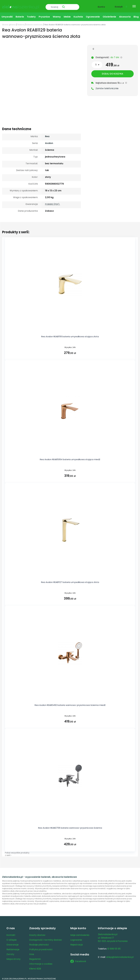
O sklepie (12, 938)
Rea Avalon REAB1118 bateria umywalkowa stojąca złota (70, 334)
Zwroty (10, 952)
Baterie (20, 15)
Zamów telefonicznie (107, 87)
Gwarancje (13, 943)
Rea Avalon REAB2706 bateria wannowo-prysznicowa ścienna (70, 826)
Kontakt (11, 933)
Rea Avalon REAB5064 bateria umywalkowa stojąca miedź (70, 457)
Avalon (49, 141)
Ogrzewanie (93, 15)
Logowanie (76, 938)
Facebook (78, 959)
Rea (47, 134)
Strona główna (9, 23)
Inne (32, 952)
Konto (101, 5)
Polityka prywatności (41, 947)
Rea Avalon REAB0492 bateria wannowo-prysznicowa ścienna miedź (70, 703)
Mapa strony (14, 957)
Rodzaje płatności (39, 943)
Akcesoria (125, 15)
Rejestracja (77, 943)
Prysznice (44, 15)
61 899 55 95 (114, 947)
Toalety (31, 15)
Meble (67, 15)
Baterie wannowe (34, 23)
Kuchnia (78, 15)
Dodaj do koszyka (112, 72)
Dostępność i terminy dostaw (46, 938)
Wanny (57, 15)
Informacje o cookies (41, 962)
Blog (136, 15)
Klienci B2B (35, 967)
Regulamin (35, 957)
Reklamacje (13, 947)
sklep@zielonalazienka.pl (120, 955)
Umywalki (7, 15)
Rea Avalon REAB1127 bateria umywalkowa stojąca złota (70, 580)
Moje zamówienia (80, 933)
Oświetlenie (109, 15)
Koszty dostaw (37, 933)
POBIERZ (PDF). (53, 202)
